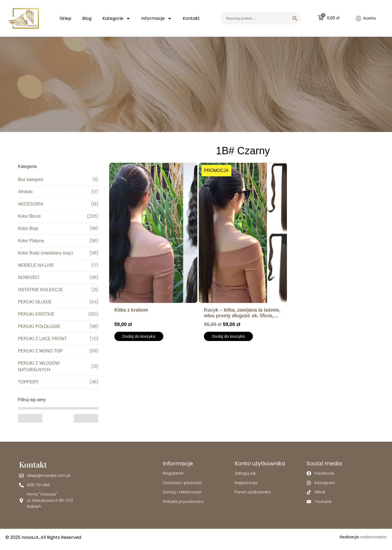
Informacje (157, 19)
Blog (87, 18)
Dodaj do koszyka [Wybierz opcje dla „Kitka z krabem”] (139, 336)
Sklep (65, 18)
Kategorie (116, 19)
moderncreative (374, 537)
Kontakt (191, 18)
